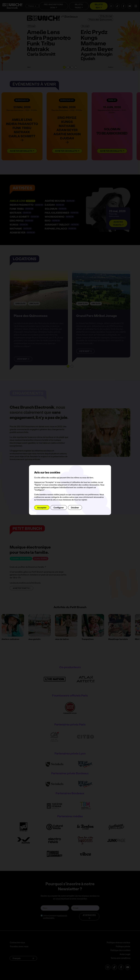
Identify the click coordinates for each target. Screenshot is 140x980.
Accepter (42, 508)
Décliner (75, 508)
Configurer (59, 508)
